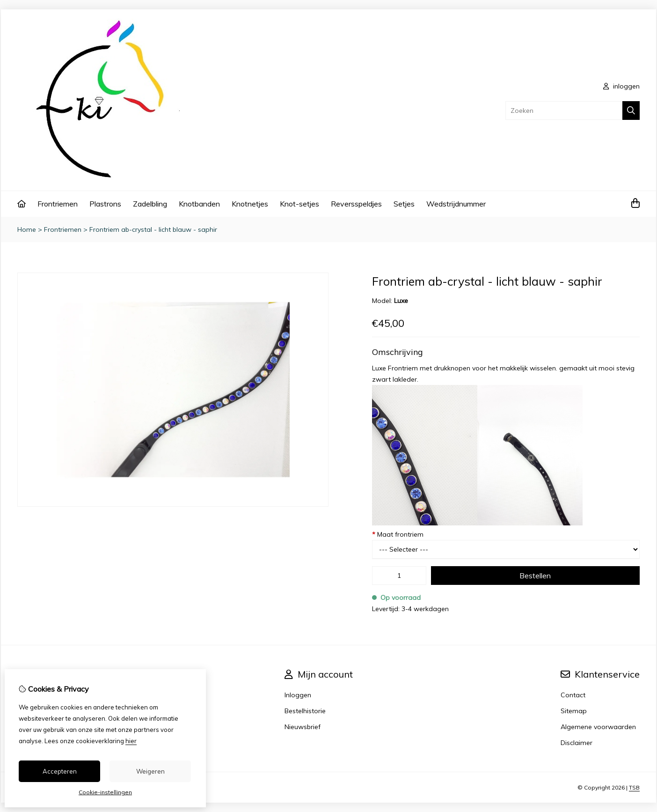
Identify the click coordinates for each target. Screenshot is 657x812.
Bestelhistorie (305, 711)
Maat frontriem (398, 534)
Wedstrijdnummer (456, 204)
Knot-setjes (299, 204)
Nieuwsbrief (303, 727)
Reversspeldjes (356, 204)
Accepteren (60, 771)
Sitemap (574, 711)
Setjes (404, 204)
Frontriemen (58, 204)
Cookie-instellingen (105, 792)
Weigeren (150, 771)
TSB (634, 787)
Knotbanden (199, 204)
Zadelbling (150, 204)
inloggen (621, 86)
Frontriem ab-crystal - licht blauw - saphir (153, 229)
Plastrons (105, 204)
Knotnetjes (250, 204)
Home (27, 229)
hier (131, 741)
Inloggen (298, 695)
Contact (573, 695)
